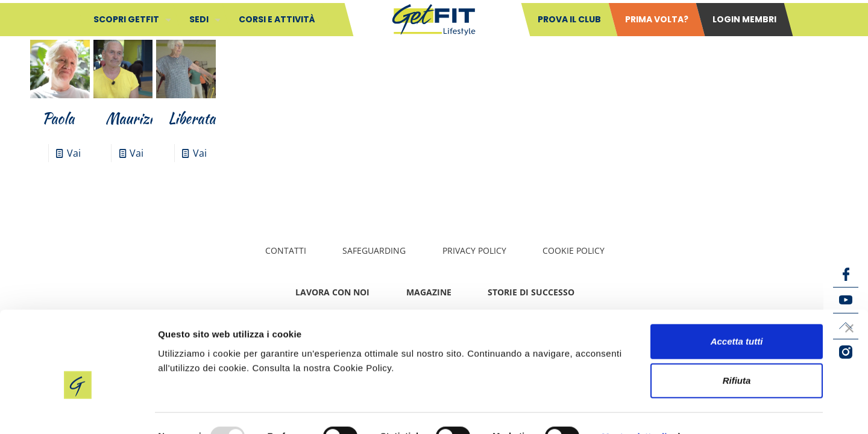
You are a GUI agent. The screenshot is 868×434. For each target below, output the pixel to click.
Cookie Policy (574, 250)
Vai (74, 153)
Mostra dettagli (634, 410)
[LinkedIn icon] (846, 326)
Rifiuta (737, 355)
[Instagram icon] (846, 352)
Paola (58, 118)
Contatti (286, 250)
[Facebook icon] (846, 274)
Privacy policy (474, 250)
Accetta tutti (737, 315)
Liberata (192, 118)
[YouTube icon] (846, 300)
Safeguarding (374, 250)
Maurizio (132, 118)
